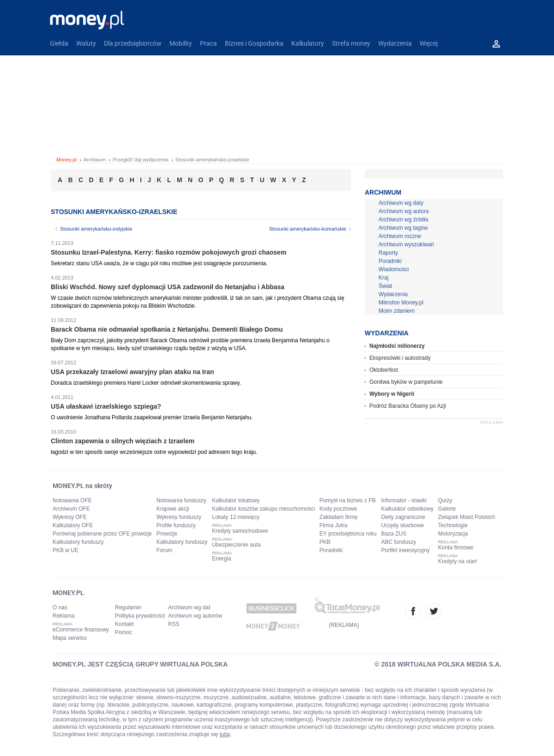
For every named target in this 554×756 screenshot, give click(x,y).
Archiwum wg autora (404, 211)
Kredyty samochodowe (240, 531)
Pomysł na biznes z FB (348, 500)
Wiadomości (394, 269)
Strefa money (351, 43)
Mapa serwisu (70, 638)
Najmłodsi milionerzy (397, 346)
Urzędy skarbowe (403, 525)
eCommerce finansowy (81, 630)
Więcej (429, 43)
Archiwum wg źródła (403, 220)
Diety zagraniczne (403, 517)
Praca (208, 43)
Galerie (447, 509)
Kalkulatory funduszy (78, 542)
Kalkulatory (308, 43)
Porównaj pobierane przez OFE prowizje (102, 534)
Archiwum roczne (400, 236)
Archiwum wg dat (189, 607)
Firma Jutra (334, 525)
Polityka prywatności (140, 616)
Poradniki (390, 261)
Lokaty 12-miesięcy (236, 517)
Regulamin (128, 607)
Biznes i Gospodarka (254, 43)
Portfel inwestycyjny (406, 550)
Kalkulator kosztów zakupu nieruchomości (263, 509)
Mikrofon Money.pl (401, 303)
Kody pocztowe (338, 509)
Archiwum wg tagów (403, 228)
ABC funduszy (399, 542)
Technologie (453, 525)
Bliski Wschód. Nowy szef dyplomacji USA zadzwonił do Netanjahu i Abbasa (168, 287)
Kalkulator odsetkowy (407, 509)
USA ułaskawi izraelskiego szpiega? (106, 406)
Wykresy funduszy (179, 517)
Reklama (63, 616)
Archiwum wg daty (401, 203)
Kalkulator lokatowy (236, 500)
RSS (174, 624)
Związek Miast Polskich (467, 517)
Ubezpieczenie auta (236, 545)
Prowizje (167, 534)
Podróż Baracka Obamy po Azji (408, 406)
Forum (165, 550)
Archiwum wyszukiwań (406, 244)
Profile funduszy (176, 525)
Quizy (445, 500)
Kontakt (124, 624)
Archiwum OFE (71, 509)
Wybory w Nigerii (392, 394)
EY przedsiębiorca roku (348, 534)
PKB (325, 542)
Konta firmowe (456, 548)
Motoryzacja (453, 534)
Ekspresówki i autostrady (400, 358)
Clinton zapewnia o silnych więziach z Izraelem (123, 441)
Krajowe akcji (173, 509)
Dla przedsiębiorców (133, 43)
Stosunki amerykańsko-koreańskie (307, 229)
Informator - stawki (404, 500)
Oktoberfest (384, 370)
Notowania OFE (72, 500)
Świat (385, 286)
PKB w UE (66, 550)
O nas (60, 607)
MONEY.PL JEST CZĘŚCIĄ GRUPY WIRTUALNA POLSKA (140, 664)
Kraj (383, 278)
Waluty (86, 43)
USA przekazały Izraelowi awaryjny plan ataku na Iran (132, 372)
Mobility (181, 43)
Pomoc (123, 632)
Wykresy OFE (70, 517)
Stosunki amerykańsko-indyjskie (96, 229)
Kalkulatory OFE (73, 525)
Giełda (59, 43)
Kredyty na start (458, 561)
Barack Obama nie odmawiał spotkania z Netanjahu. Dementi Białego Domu (167, 329)
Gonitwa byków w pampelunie (406, 382)
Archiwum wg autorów (195, 616)
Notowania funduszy (181, 500)
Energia (221, 559)
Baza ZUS (394, 534)
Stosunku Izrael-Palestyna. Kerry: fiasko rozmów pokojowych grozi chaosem (169, 252)
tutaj (225, 734)
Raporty (388, 253)
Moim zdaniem (397, 311)
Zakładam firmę (339, 517)
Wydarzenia (395, 43)
